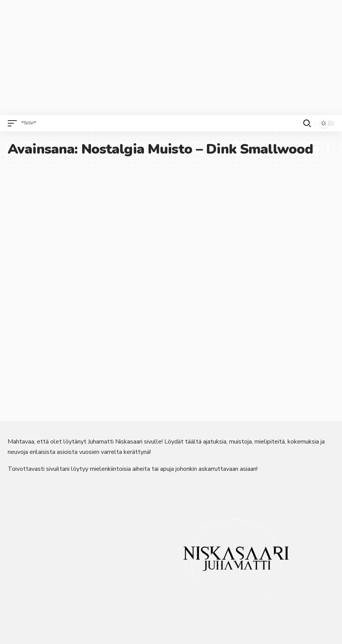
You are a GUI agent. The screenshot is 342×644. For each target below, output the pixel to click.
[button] (14, 123)
